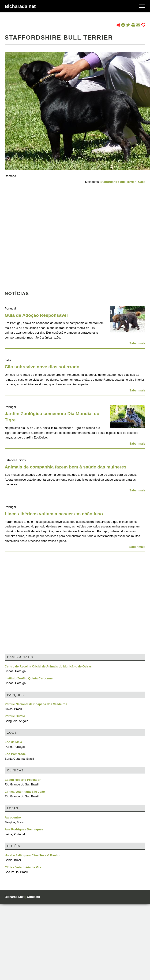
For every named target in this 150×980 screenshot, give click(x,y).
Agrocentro (13, 817)
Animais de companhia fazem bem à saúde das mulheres (66, 467)
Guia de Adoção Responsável (36, 315)
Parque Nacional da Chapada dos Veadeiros (36, 704)
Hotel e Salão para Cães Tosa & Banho (32, 855)
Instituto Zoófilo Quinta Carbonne (29, 678)
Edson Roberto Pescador (23, 780)
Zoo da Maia (13, 742)
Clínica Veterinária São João (25, 792)
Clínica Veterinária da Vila (23, 867)
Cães (142, 182)
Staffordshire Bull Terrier (118, 182)
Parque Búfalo (15, 716)
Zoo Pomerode (15, 754)
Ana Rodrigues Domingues (24, 829)
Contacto (33, 897)
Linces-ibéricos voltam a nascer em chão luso (54, 514)
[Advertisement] (44, 240)
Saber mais (137, 343)
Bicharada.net (20, 6)
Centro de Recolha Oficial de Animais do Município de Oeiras (48, 666)
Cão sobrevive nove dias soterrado (42, 367)
